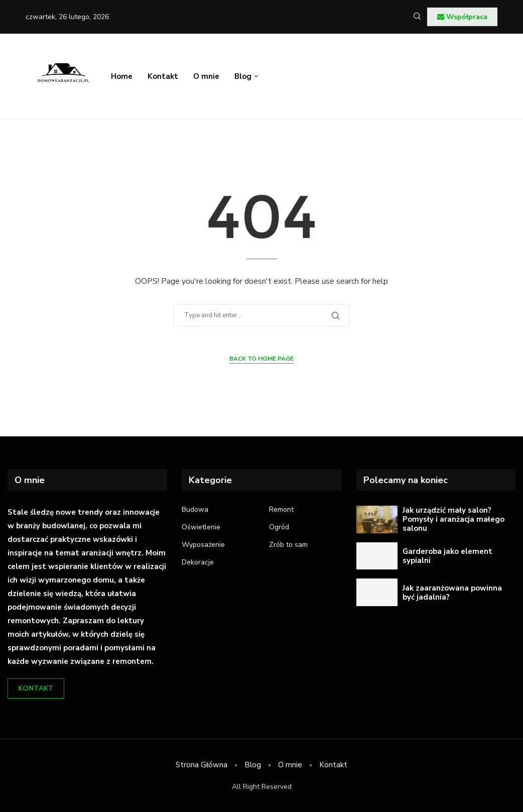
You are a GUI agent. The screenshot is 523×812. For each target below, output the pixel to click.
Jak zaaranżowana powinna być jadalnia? (452, 593)
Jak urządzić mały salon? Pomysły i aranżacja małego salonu (453, 519)
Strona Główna (202, 765)
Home (122, 76)
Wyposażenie (203, 545)
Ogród (279, 527)
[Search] (417, 17)
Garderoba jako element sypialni (447, 556)
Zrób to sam (288, 545)
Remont (281, 510)
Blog (243, 76)
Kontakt (163, 76)
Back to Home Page (261, 359)
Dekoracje (198, 562)
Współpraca (462, 17)
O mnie (206, 76)
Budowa (195, 510)
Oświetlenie (201, 527)
